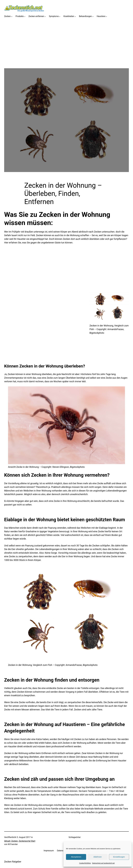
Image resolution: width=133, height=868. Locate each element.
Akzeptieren (76, 857)
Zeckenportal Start (27, 841)
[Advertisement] (66, 50)
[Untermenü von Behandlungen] (93, 16)
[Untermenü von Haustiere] (106, 16)
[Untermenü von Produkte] (25, 16)
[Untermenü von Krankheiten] (75, 16)
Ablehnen (97, 857)
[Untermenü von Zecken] (12, 16)
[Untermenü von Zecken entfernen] (45, 16)
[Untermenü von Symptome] (60, 16)
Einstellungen (119, 857)
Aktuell (7, 841)
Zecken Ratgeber (13, 862)
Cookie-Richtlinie (85, 863)
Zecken (15, 841)
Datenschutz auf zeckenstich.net (103, 863)
